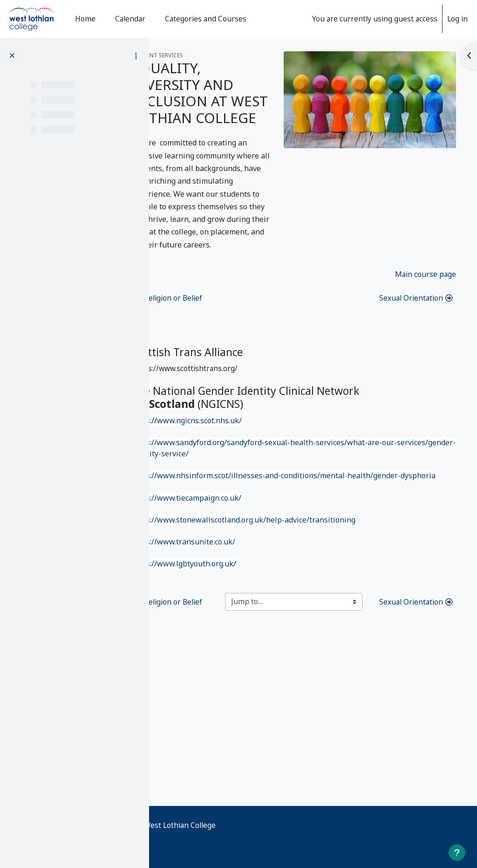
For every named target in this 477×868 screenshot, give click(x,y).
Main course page (426, 387)
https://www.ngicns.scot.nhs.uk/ (233, 535)
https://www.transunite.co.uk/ (229, 671)
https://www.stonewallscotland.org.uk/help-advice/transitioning (290, 648)
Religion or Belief (215, 412)
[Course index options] (136, 56)
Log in (457, 19)
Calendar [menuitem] (130, 19)
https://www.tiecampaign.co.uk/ (232, 626)
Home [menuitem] (85, 19)
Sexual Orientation (416, 412)
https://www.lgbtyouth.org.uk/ (230, 693)
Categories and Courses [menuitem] (206, 19)
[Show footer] (457, 853)
